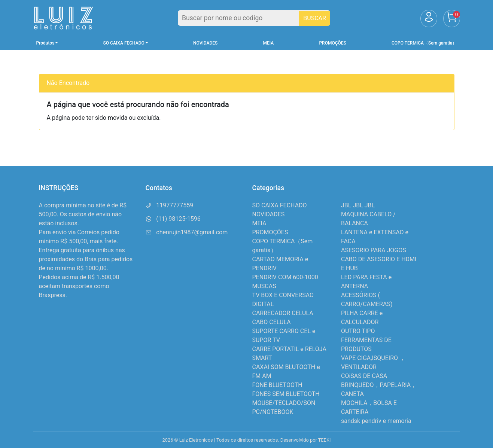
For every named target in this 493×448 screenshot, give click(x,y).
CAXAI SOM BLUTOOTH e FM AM (286, 371)
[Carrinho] (452, 19)
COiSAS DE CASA (364, 376)
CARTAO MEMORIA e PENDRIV (280, 264)
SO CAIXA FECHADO (280, 205)
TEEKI (325, 440)
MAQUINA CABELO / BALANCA (368, 219)
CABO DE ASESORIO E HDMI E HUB (379, 264)
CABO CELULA (272, 322)
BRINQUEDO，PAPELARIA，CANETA (379, 389)
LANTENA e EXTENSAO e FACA (375, 237)
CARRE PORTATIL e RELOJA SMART (289, 353)
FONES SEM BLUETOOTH (286, 394)
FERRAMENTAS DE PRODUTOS (366, 345)
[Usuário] (429, 19)
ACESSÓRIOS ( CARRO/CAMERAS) (367, 300)
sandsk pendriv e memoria (376, 421)
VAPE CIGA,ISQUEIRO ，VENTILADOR (373, 362)
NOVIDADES (205, 43)
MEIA (269, 43)
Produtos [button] (45, 43)
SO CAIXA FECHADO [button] (124, 43)
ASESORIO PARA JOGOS (374, 250)
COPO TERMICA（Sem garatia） (424, 43)
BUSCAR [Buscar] (315, 18)
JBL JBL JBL (358, 205)
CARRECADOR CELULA (283, 313)
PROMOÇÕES (332, 43)
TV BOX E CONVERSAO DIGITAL (283, 300)
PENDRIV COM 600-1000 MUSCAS (285, 282)
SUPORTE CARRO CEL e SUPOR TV (284, 336)
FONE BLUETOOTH (277, 385)
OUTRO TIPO (358, 331)
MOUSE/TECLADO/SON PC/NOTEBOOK (284, 407)
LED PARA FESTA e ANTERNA (366, 282)
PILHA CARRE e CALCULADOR (362, 318)
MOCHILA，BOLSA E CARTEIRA (369, 407)
